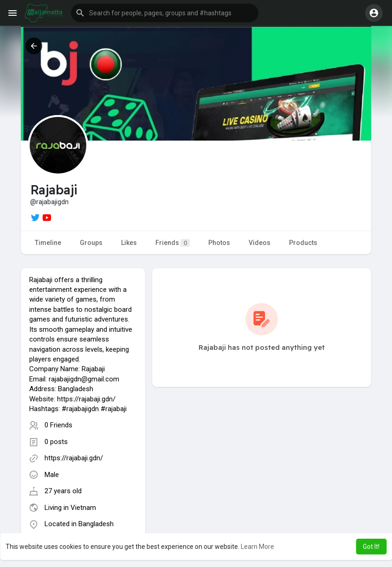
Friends (173, 243)
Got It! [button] (371, 547)
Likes (129, 243)
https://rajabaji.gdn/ (74, 458)
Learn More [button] (257, 547)
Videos (260, 243)
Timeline (48, 243)
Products (303, 243)
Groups (91, 243)
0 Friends (58, 425)
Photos (219, 243)
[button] (165, 13)
